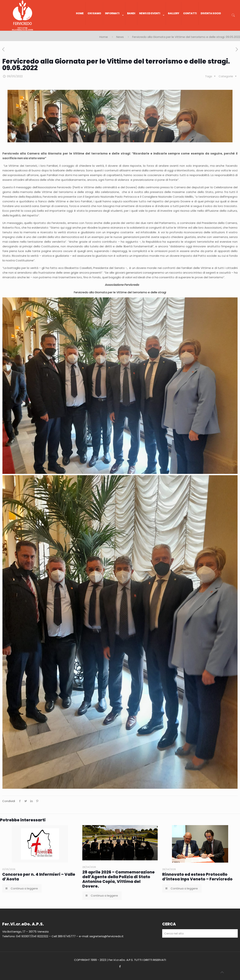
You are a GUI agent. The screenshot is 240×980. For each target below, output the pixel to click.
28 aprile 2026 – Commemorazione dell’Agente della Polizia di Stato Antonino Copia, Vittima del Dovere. (118, 879)
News (120, 37)
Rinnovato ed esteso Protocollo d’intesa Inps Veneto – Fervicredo (197, 877)
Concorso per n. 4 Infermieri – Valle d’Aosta (39, 877)
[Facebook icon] (120, 966)
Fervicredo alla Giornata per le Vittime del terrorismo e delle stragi (120, 292)
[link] (114, 29)
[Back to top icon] (222, 972)
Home (104, 37)
